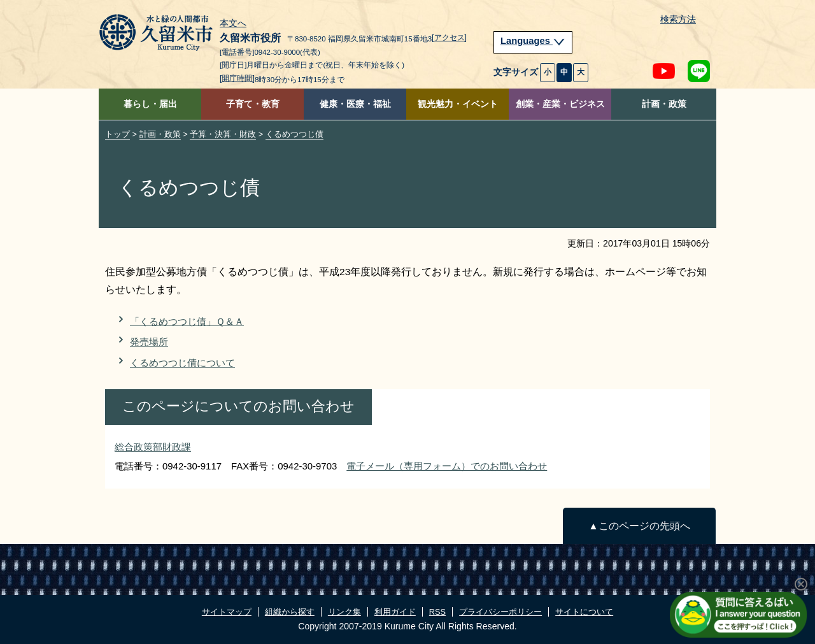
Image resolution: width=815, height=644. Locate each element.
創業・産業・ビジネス (560, 104)
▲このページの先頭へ (639, 526)
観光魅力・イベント (458, 104)
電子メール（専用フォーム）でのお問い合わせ (447, 466)
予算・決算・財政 (223, 134)
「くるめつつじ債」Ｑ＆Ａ (187, 321)
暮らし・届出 (150, 104)
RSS (437, 612)
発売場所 (149, 342)
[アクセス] (449, 38)
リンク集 (344, 612)
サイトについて (584, 612)
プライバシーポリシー (500, 612)
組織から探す (290, 612)
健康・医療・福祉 (355, 104)
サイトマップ (227, 612)
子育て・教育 (253, 104)
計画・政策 (664, 104)
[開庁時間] (237, 78)
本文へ (233, 24)
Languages (533, 41)
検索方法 (678, 19)
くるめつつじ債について (182, 363)
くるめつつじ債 (294, 134)
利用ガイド (395, 612)
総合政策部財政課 (153, 447)
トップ (117, 134)
